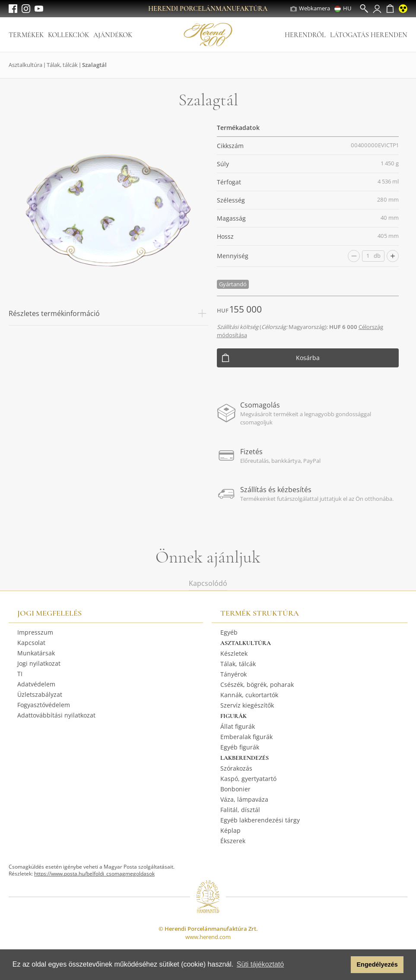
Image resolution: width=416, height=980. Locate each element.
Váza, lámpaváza (244, 799)
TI (20, 674)
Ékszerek (233, 841)
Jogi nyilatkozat (39, 663)
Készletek (234, 653)
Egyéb (229, 632)
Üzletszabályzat (40, 694)
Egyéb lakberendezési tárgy (260, 820)
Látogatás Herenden (369, 35)
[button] (342, 965)
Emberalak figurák (246, 737)
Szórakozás (236, 768)
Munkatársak (36, 653)
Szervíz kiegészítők (247, 705)
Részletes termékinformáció (108, 313)
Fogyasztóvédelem (44, 705)
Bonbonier (235, 789)
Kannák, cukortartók (249, 695)
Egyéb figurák (240, 747)
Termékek (26, 35)
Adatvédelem (36, 684)
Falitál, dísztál (240, 810)
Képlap (230, 830)
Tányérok (233, 674)
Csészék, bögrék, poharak (257, 684)
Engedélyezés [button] (377, 964)
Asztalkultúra (25, 65)
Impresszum (35, 632)
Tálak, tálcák (62, 65)
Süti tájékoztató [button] (260, 964)
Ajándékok (113, 35)
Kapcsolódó (208, 583)
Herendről (305, 35)
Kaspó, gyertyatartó (248, 779)
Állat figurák (238, 726)
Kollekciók (68, 35)
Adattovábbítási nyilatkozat (56, 715)
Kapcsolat (31, 643)
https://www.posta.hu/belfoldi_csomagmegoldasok (94, 874)
